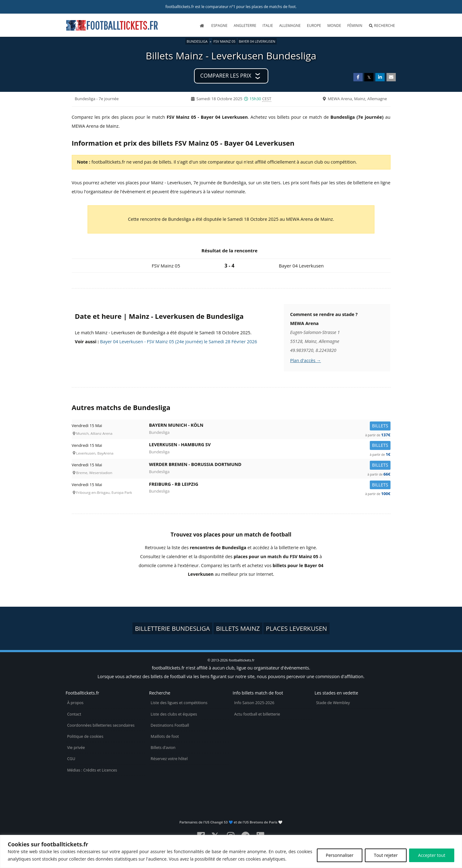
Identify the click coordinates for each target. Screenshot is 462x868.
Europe (314, 26)
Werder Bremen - (270, 466)
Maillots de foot (165, 736)
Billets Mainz (238, 628)
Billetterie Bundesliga (172, 628)
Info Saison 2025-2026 (254, 703)
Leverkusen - (270, 446)
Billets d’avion (163, 748)
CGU (71, 759)
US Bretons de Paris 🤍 (264, 822)
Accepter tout (432, 855)
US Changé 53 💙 (219, 822)
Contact (74, 714)
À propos (75, 703)
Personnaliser (340, 855)
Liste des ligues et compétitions (179, 703)
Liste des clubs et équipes (174, 714)
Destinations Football (170, 725)
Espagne (219, 26)
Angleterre (245, 26)
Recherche (382, 26)
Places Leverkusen (296, 628)
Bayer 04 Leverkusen (257, 41)
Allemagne (290, 26)
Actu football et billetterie (257, 714)
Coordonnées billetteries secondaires (101, 725)
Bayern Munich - (270, 426)
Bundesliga (197, 41)
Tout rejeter (386, 855)
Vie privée (76, 748)
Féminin (355, 26)
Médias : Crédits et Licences (92, 770)
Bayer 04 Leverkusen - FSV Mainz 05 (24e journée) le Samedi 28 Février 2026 (179, 342)
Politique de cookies (85, 736)
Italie (268, 26)
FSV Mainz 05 (225, 41)
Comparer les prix (226, 76)
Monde (334, 26)
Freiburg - (270, 485)
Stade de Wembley (333, 703)
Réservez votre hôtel (169, 759)
